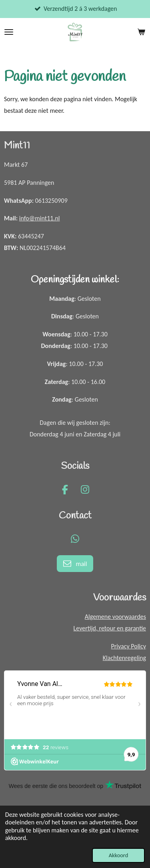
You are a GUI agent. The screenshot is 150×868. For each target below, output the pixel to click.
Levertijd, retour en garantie (110, 628)
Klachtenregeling (124, 658)
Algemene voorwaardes (115, 617)
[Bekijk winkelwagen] (141, 32)
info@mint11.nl (40, 218)
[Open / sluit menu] (9, 32)
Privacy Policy (128, 646)
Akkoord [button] (118, 855)
